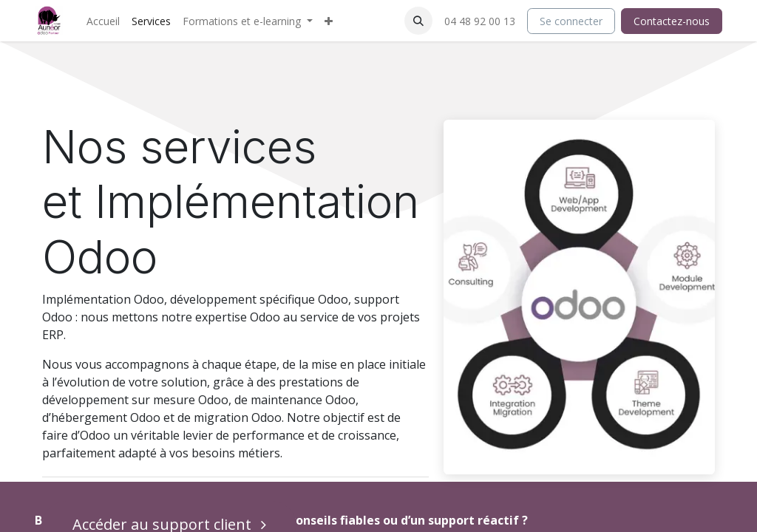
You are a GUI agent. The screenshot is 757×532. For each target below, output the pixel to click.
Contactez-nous (672, 21)
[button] (418, 21)
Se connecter (571, 21)
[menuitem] (103, 21)
